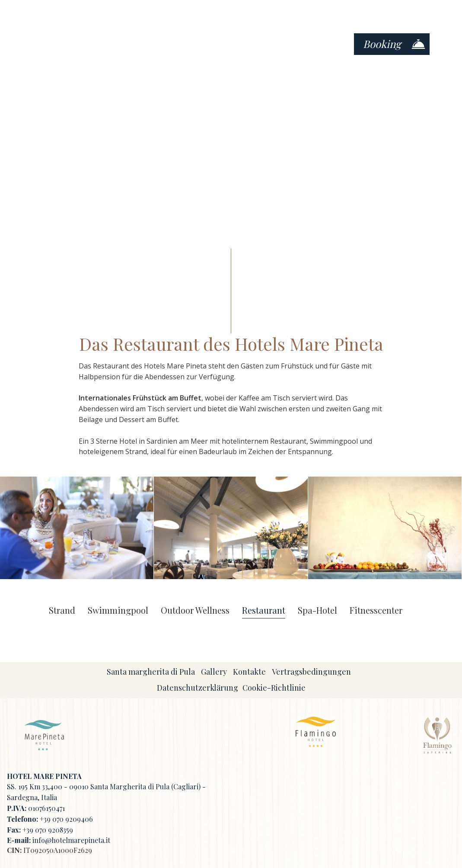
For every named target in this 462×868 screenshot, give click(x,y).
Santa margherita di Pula (151, 672)
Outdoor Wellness (195, 610)
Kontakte (249, 672)
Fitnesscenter (376, 610)
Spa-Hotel (317, 610)
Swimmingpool (118, 610)
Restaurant (264, 610)
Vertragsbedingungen (311, 672)
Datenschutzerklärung (198, 688)
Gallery (214, 672)
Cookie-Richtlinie (274, 688)
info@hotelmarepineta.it (71, 840)
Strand (62, 610)
